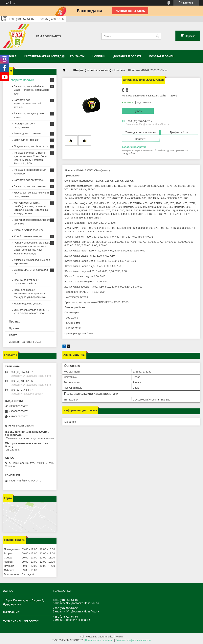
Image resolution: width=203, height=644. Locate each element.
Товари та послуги (22, 80)
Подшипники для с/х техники (31, 146)
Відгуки (14, 328)
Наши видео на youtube (28, 304)
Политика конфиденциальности (133, 640)
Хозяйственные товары (28, 236)
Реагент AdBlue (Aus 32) (28, 230)
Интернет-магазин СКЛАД (43, 56)
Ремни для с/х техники (27, 133)
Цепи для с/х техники (26, 140)
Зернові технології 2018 (25, 342)
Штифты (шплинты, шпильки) (92, 70)
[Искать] (158, 36)
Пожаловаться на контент (99, 640)
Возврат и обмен (162, 56)
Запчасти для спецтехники (30, 186)
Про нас (14, 321)
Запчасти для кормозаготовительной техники (27, 103)
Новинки (99, 56)
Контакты (77, 56)
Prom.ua (118, 637)
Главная (10, 56)
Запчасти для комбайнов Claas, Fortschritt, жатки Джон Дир (31, 90)
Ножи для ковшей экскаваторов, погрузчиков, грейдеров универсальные (30, 293)
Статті (13, 335)
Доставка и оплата (127, 56)
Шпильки (120, 70)
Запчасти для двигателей (29, 180)
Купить (138, 111)
